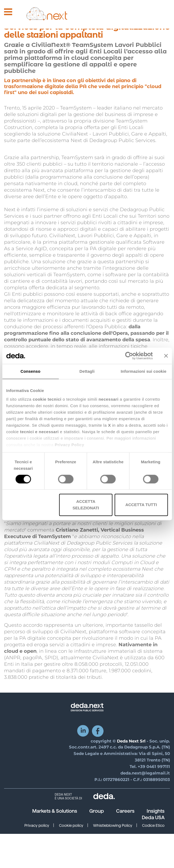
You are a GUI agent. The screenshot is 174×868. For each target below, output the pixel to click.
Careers (125, 811)
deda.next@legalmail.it (145, 773)
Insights (156, 811)
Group (97, 811)
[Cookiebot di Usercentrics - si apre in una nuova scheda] (129, 356)
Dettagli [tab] (87, 371)
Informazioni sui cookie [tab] (144, 371)
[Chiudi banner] (166, 356)
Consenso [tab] (30, 371)
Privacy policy (37, 825)
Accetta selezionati (86, 505)
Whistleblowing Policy (113, 825)
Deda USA (153, 818)
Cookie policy (71, 825)
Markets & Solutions (55, 811)
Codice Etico (153, 825)
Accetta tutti (141, 505)
